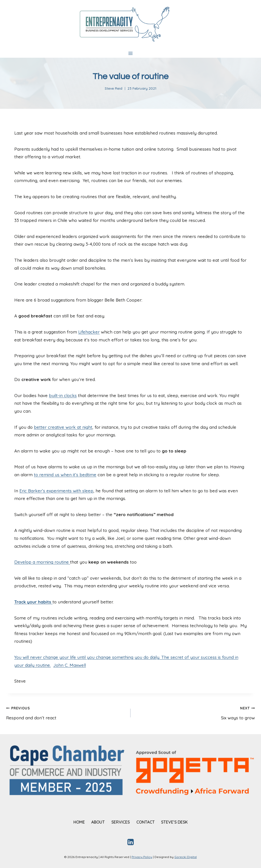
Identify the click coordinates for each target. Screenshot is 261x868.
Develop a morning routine (42, 562)
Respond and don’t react (66, 712)
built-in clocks (63, 395)
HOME (79, 822)
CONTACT (146, 822)
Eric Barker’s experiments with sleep (56, 491)
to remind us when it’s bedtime (65, 475)
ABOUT (98, 822)
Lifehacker (89, 332)
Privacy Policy (142, 857)
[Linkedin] (130, 842)
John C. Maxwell (70, 665)
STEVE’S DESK (174, 822)
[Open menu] (130, 53)
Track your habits (33, 602)
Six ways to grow (195, 712)
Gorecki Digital (186, 857)
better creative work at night (63, 427)
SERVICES (121, 822)
